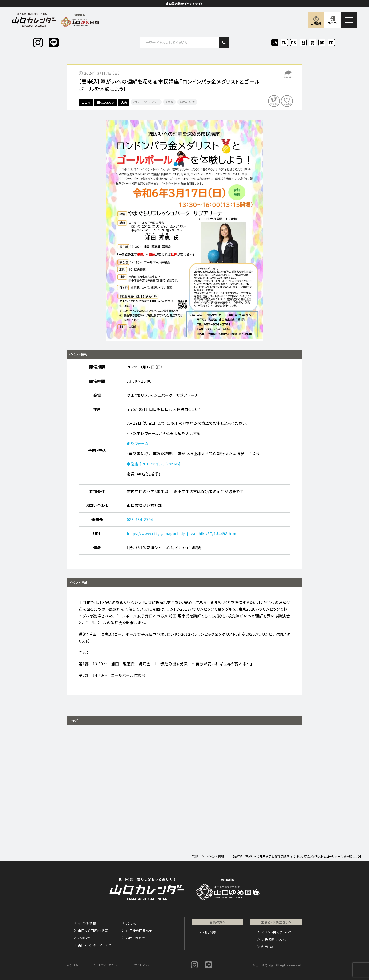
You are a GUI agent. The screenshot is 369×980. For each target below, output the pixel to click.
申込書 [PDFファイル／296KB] (154, 464)
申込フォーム (138, 443)
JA (275, 43)
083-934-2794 (140, 519)
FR (331, 43)
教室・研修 (188, 102)
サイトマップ (142, 965)
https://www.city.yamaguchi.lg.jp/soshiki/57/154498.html (182, 533)
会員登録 (316, 23)
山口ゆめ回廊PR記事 (93, 931)
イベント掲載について (277, 932)
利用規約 (209, 932)
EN (284, 43)
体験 (170, 102)
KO (303, 43)
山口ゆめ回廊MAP (139, 931)
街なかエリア (106, 102)
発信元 (131, 923)
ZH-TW (322, 43)
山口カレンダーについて (95, 945)
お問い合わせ (136, 938)
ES (294, 43)
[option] (184, 230)
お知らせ (84, 938)
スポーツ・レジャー (147, 102)
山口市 (86, 102)
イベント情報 (87, 923)
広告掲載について (274, 939)
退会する (73, 965)
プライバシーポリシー (106, 965)
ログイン (333, 23)
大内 (124, 102)
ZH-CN (313, 43)
